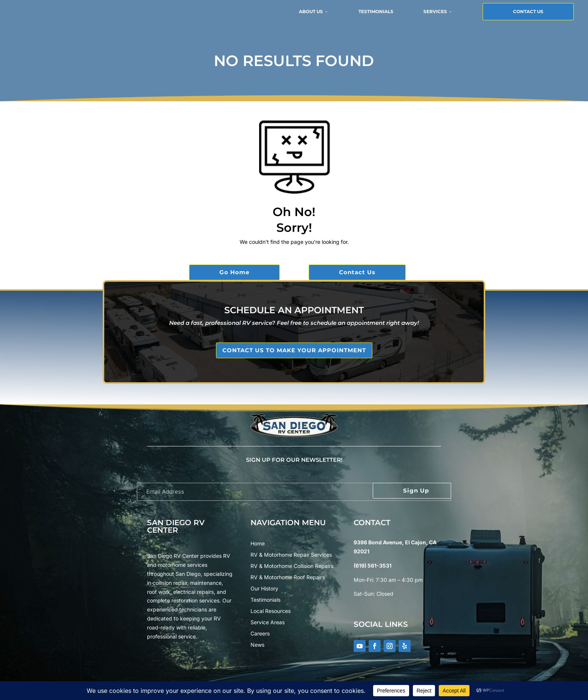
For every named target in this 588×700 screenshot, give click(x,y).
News (257, 645)
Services (374, 18)
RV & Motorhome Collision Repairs (292, 566)
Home (258, 544)
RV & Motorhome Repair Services (291, 555)
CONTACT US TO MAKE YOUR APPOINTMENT (294, 350)
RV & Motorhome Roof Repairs (288, 578)
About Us (250, 18)
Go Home (234, 272)
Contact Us (464, 18)
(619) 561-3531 (373, 566)
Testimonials (312, 18)
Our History (264, 589)
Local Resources (271, 611)
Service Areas (268, 623)
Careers (260, 634)
